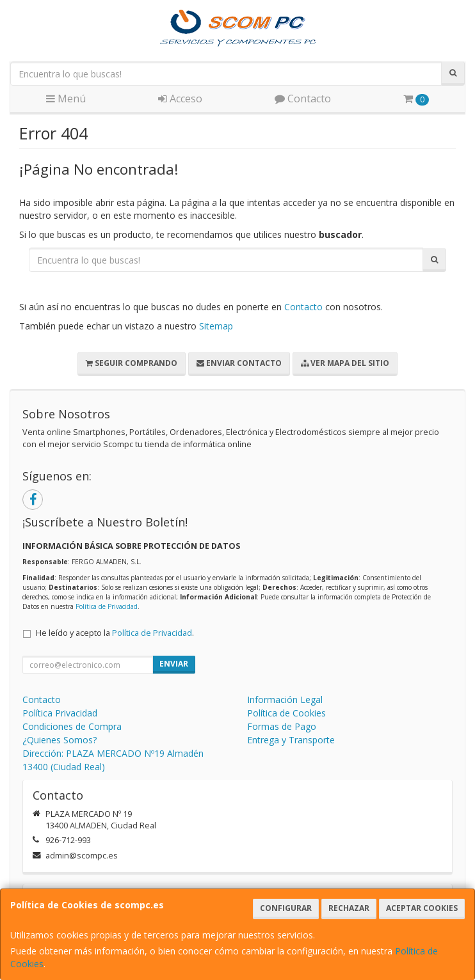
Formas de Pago (282, 726)
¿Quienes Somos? (60, 740)
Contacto (303, 99)
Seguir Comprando (132, 363)
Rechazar (349, 908)
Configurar (286, 908)
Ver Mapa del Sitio (345, 363)
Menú (66, 99)
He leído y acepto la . (115, 633)
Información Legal (285, 699)
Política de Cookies (286, 713)
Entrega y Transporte (291, 740)
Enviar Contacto (239, 363)
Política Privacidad (60, 713)
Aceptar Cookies (422, 908)
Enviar (174, 664)
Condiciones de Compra (72, 726)
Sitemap (216, 326)
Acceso (180, 99)
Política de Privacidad (107, 606)
